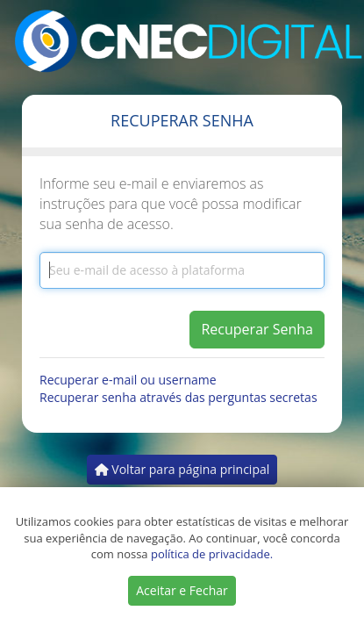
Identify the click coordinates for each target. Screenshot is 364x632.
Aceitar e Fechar (182, 590)
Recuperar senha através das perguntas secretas (178, 397)
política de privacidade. (212, 554)
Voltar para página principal (182, 469)
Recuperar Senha (257, 329)
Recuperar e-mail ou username (128, 380)
